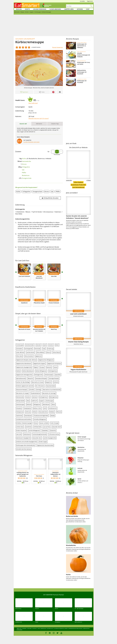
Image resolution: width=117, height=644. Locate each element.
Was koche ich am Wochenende (52, 390)
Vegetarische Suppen (39, 363)
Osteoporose (20, 412)
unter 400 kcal (20, 352)
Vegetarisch (39, 356)
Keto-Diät (54, 276)
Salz (23, 170)
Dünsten (39, 345)
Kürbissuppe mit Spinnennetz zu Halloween (82, 46)
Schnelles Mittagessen (40, 419)
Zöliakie (53, 416)
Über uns (19, 628)
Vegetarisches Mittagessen (46, 360)
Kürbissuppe (50, 401)
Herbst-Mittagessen (41, 371)
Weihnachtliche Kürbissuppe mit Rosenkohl (82, 72)
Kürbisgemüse (43, 397)
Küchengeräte (28, 349)
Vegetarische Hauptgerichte (24, 367)
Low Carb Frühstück (24, 276)
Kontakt (35, 628)
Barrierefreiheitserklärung (75, 628)
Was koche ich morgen (23, 393)
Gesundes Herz (37, 438)
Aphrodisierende (21, 378)
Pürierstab (37, 349)
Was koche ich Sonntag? (49, 393)
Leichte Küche (30, 352)
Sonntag (38, 390)
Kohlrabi (80, 468)
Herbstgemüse (53, 371)
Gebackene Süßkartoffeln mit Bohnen (55, 474)
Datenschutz (50, 628)
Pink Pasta (39, 476)
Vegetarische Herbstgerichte (24, 375)
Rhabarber (81, 458)
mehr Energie (55, 423)
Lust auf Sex (47, 427)
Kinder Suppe (43, 442)
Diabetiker (45, 430)
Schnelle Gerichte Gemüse (24, 449)
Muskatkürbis (71, 545)
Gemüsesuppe (20, 404)
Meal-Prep (54, 329)
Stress (36, 423)
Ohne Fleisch (57, 352)
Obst (28, 401)
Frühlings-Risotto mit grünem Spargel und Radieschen (23, 474)
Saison (56, 367)
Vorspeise (19, 408)
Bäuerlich (31, 378)
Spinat (79, 479)
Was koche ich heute (24, 329)
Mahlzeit (29, 404)
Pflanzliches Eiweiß (39, 303)
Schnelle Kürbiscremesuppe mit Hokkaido (84, 55)
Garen (45, 345)
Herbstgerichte (38, 375)
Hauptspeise (27, 408)
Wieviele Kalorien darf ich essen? (39, 118)
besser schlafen (44, 423)
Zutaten (18, 152)
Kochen (51, 345)
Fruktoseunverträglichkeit (41, 416)
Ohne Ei (48, 352)
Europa (42, 367)
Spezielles (58, 375)
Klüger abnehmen (55, 9)
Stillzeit (35, 412)
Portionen (57, 154)
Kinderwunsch (53, 408)
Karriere (24, 628)
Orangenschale (27, 178)
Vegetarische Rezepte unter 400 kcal (26, 360)
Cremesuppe (20, 345)
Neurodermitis (43, 412)
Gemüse (35, 397)
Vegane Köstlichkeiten (78, 369)
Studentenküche (36, 393)
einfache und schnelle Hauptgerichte (27, 442)
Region (36, 367)
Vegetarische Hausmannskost (45, 445)
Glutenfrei (53, 430)
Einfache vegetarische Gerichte (25, 386)
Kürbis (24, 159)
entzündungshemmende (40, 434)
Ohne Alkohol (40, 352)
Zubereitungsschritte (22, 219)
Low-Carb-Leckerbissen (78, 314)
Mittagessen (37, 404)
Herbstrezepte (49, 375)
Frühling (19, 9)
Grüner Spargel (82, 437)
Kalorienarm (27, 434)
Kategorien (19, 630)
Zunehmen (29, 427)
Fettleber (52, 412)
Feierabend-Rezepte (41, 378)
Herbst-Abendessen (28, 371)
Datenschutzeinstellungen (61, 628)
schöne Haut (20, 427)
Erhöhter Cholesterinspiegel (24, 423)
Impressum (43, 628)
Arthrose (28, 412)
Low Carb (19, 434)
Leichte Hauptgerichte (50, 438)
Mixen (57, 345)
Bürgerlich (48, 382)
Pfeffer (24, 173)
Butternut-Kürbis (72, 516)
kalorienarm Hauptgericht (23, 438)
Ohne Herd (19, 356)
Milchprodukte (20, 401)
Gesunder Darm (57, 427)
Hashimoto (19, 416)
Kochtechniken (30, 345)
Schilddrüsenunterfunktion (24, 419)
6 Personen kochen (54, 434)
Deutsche (49, 367)
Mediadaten (86, 628)
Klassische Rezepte (22, 390)
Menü (54, 404)
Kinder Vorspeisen (21, 430)
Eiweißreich (24, 303)
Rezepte (27, 9)
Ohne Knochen (29, 356)
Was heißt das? (33, 103)
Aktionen (80, 9)
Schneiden (19, 349)
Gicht (45, 408)
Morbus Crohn (37, 408)
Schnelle (32, 390)
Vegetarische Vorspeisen (54, 363)
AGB (39, 628)
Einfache (56, 382)
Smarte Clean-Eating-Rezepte (78, 342)
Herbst (18, 371)
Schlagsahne (26, 167)
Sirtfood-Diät (37, 427)
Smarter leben (69, 9)
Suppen (42, 401)
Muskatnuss (26, 175)
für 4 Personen (40, 386)
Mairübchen (81, 447)
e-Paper (89, 180)
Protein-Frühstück (54, 303)
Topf (44, 349)
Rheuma (59, 412)
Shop (88, 9)
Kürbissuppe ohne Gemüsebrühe (26, 445)
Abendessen (46, 404)
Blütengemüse (53, 397)
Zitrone (24, 164)
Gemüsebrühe (26, 161)
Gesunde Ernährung (40, 9)
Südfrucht (34, 401)
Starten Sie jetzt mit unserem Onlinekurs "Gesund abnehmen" (78, 208)
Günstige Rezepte (54, 378)
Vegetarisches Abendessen (24, 363)
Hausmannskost (51, 386)
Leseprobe (69, 180)
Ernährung (50, 349)
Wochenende (20, 397)
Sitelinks (29, 628)
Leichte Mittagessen (34, 430)
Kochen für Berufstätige (23, 382)
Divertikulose (28, 416)
